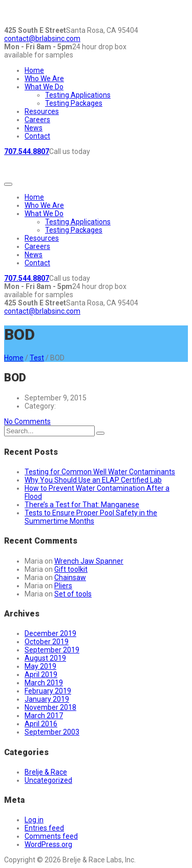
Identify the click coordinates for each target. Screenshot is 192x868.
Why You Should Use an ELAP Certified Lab (93, 480)
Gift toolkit (71, 569)
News (34, 128)
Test (37, 358)
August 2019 (45, 658)
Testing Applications (78, 95)
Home (34, 70)
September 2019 (52, 650)
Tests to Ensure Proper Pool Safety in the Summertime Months (91, 517)
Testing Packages (74, 103)
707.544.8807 (27, 151)
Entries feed (44, 828)
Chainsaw (70, 577)
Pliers (63, 586)
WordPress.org (48, 844)
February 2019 (48, 691)
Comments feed (51, 836)
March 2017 (44, 716)
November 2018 (50, 707)
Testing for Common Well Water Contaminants (100, 472)
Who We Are (44, 79)
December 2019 (50, 633)
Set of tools (73, 594)
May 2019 (40, 666)
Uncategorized (48, 780)
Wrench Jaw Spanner (89, 561)
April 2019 (41, 674)
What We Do (44, 87)
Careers (37, 120)
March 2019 (44, 683)
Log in (34, 820)
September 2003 (52, 732)
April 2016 (41, 724)
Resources (42, 111)
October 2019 (47, 642)
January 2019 (47, 699)
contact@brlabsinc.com (42, 38)
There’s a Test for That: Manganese (82, 505)
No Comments (27, 421)
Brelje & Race (46, 772)
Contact (37, 136)
